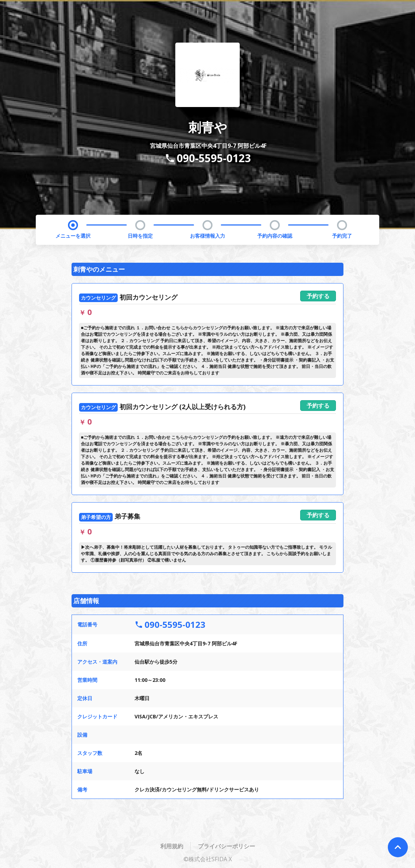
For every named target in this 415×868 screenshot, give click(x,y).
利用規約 (172, 846)
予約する (318, 296)
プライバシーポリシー (226, 846)
